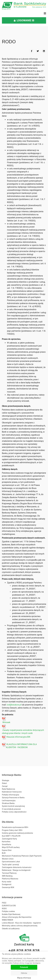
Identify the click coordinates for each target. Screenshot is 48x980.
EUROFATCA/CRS (9, 906)
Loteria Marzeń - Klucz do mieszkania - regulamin (21, 923)
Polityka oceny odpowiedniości (14, 812)
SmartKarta (7, 845)
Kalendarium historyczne (12, 792)
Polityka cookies (8, 911)
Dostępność (7, 884)
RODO (4, 909)
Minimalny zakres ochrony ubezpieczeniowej (20, 926)
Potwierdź (24, 967)
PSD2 (4, 903)
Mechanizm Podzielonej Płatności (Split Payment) (22, 856)
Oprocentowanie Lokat (11, 862)
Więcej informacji (24, 978)
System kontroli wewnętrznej (13, 806)
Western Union (8, 859)
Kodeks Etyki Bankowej (11, 914)
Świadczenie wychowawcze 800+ (15, 827)
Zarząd (5, 786)
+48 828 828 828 (24, 951)
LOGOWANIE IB (24, 20)
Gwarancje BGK (8, 887)
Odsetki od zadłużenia (11, 929)
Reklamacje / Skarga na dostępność (16, 870)
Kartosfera (6, 842)
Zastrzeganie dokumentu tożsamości (17, 867)
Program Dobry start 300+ (12, 830)
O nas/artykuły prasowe (11, 809)
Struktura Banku (8, 803)
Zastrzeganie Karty (9, 839)
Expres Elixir (7, 850)
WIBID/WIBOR (7, 920)
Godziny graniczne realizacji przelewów (17, 833)
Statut (4, 783)
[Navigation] (45, 13)
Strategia (6, 780)
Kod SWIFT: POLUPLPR (11, 836)
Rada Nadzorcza (8, 789)
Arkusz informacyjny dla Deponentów (17, 917)
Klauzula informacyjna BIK (18, 737)
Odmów (24, 973)
